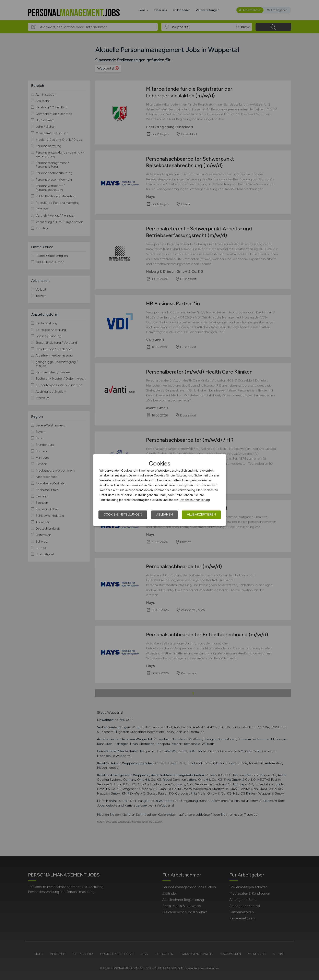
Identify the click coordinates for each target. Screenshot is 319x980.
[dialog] (159, 490)
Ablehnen (164, 515)
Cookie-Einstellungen (123, 515)
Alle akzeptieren (201, 515)
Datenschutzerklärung (195, 500)
